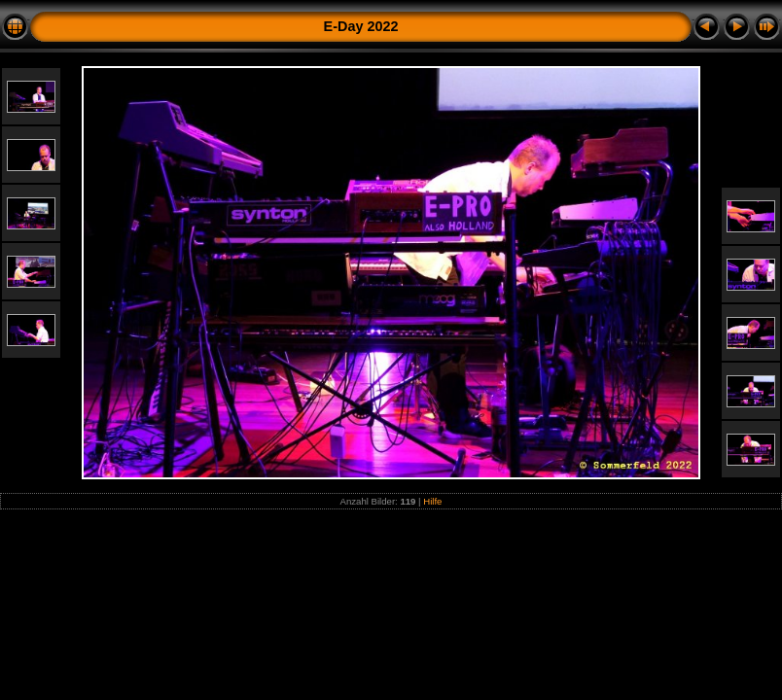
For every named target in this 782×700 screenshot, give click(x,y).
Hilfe (432, 501)
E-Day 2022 (361, 26)
